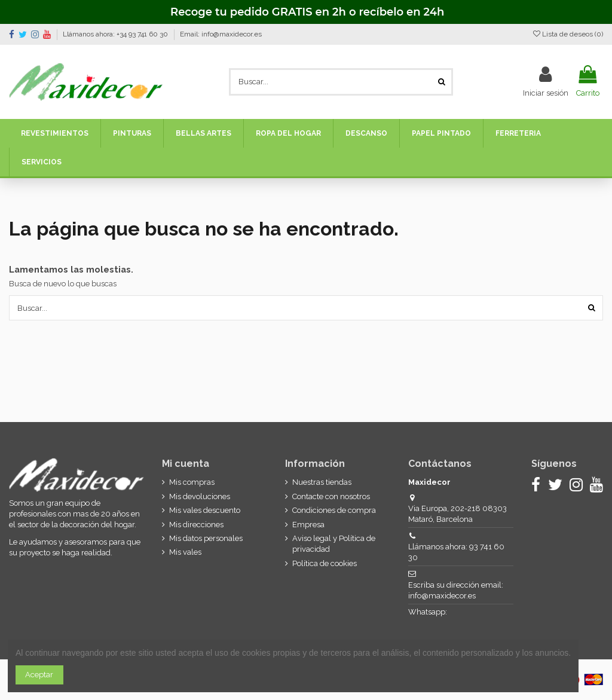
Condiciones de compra (334, 510)
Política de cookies (325, 563)
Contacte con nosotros (331, 496)
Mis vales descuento (205, 510)
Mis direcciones (196, 525)
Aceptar (39, 675)
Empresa (308, 525)
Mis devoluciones (200, 496)
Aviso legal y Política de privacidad (334, 544)
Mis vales (185, 552)
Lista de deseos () (568, 34)
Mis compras (192, 482)
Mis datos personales (206, 538)
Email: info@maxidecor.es (221, 34)
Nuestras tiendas (322, 482)
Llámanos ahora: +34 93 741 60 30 (116, 34)
